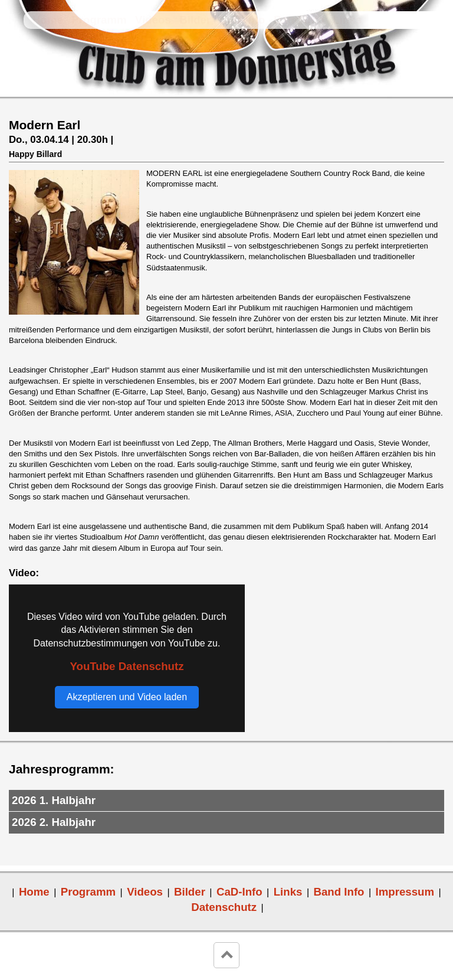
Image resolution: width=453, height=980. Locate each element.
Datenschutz (224, 907)
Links (347, 20)
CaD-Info (242, 20)
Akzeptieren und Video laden (127, 697)
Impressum (405, 892)
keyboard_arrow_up (226, 955)
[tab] (226, 801)
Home (48, 20)
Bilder (195, 20)
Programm (99, 20)
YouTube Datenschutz (127, 666)
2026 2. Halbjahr (54, 822)
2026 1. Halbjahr (54, 800)
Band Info (299, 20)
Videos (153, 20)
